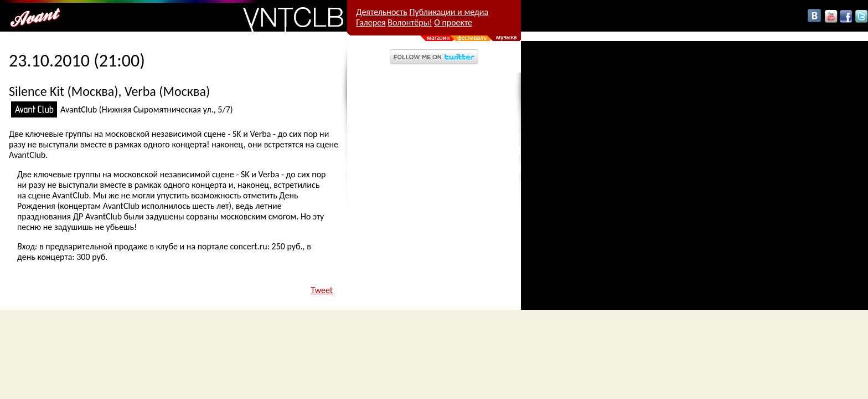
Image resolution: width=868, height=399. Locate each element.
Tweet (322, 290)
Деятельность (382, 12)
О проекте (453, 22)
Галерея (371, 22)
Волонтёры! (410, 22)
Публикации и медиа (449, 12)
